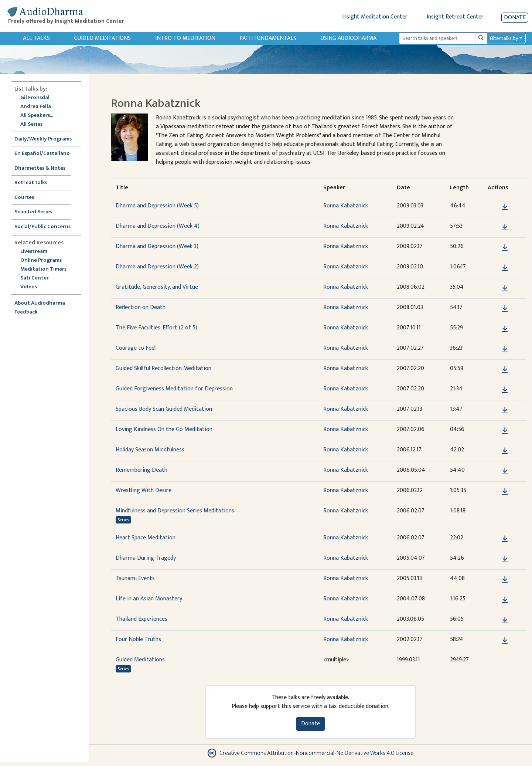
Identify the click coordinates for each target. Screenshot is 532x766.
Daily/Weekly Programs (47, 139)
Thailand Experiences (141, 619)
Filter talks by (504, 38)
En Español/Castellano (42, 154)
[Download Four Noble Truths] (505, 641)
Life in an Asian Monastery (149, 599)
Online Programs (41, 260)
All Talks (36, 38)
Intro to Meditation (185, 38)
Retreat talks (31, 183)
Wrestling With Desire (144, 490)
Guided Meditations (102, 38)
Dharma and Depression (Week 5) (157, 206)
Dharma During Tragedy (146, 558)
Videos (33, 287)
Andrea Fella (36, 107)
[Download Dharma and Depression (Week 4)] (505, 227)
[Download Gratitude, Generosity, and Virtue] (505, 288)
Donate (515, 18)
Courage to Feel (136, 348)
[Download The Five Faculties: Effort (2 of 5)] (505, 329)
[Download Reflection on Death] (505, 309)
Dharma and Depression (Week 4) (158, 226)
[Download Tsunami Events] (505, 580)
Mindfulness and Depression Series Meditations (175, 511)
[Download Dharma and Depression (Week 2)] (505, 268)
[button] (494, 207)
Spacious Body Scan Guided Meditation (164, 409)
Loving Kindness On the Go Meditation (164, 429)
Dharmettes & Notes (40, 168)
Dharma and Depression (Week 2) (157, 267)
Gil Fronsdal (35, 98)
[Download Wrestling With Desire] (505, 492)
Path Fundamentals (268, 38)
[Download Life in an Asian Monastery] (505, 600)
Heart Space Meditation (146, 538)
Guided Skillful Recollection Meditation (163, 368)
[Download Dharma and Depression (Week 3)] (505, 248)
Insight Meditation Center (375, 17)
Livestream (34, 252)
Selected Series (38, 212)
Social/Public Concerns (42, 227)
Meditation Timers (43, 269)
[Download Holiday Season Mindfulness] (505, 451)
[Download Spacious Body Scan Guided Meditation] (505, 410)
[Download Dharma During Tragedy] (505, 559)
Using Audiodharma (349, 38)
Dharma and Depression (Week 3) (157, 246)
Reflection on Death (141, 307)
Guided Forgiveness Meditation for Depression (174, 389)
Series (123, 520)
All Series (31, 124)
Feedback (26, 312)
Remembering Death (141, 470)
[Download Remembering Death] (505, 471)
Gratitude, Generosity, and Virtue (157, 287)
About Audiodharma (40, 303)
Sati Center (35, 278)
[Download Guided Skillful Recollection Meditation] (505, 370)
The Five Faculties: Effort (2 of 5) (156, 328)
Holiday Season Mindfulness (150, 450)
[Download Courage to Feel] (505, 349)
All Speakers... (37, 116)
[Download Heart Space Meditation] (505, 539)
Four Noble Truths (138, 639)
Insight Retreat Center (455, 17)
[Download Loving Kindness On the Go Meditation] (505, 431)
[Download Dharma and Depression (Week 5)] (505, 207)
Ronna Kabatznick (346, 206)
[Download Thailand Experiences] (505, 620)
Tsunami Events (135, 578)
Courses (24, 198)
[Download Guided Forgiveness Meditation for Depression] (505, 390)
